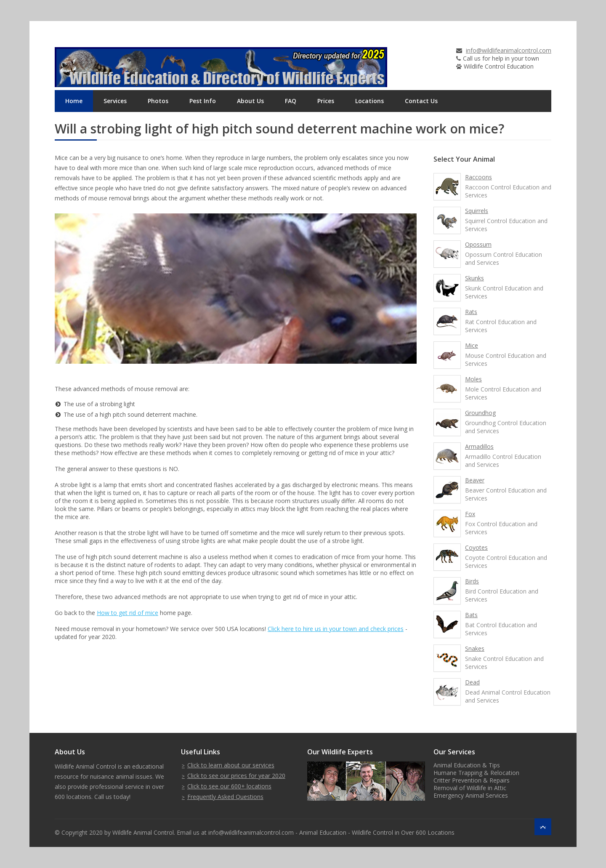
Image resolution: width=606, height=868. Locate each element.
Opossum (478, 244)
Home (74, 101)
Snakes (475, 648)
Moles (473, 379)
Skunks (474, 278)
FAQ (291, 101)
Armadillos (479, 446)
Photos (158, 101)
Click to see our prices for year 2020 (236, 776)
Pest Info (203, 101)
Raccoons (478, 177)
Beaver (475, 480)
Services (115, 101)
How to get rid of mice (128, 613)
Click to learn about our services (231, 765)
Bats (471, 615)
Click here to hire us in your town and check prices (336, 629)
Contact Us (421, 101)
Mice (472, 345)
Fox (470, 514)
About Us (250, 101)
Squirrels (477, 211)
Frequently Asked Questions (225, 797)
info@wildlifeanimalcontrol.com (509, 50)
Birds (472, 581)
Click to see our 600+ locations (229, 786)
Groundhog (480, 413)
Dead (472, 682)
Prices (326, 101)
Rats (471, 312)
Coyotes (476, 547)
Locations (369, 101)
